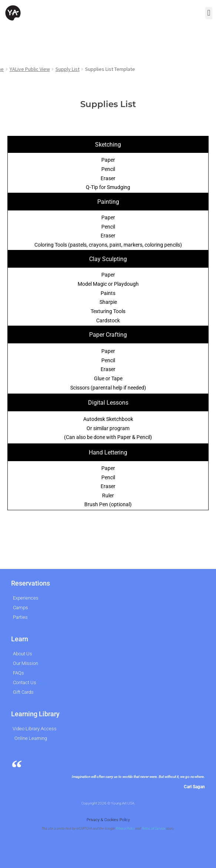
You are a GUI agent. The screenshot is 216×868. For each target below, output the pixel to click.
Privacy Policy (125, 828)
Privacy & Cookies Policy (108, 820)
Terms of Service (153, 828)
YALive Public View (30, 69)
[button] (209, 13)
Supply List (67, 69)
